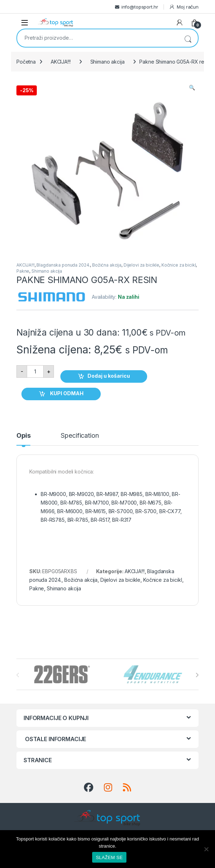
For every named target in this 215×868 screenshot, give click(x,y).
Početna (26, 62)
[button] (192, 88)
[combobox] (97, 38)
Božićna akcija (107, 265)
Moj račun (184, 7)
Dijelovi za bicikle (141, 265)
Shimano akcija (107, 62)
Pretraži (188, 38)
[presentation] (197, 675)
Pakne (23, 271)
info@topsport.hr (140, 7)
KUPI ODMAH (66, 393)
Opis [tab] (23, 436)
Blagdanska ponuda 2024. (63, 265)
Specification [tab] (80, 436)
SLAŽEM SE (109, 857)
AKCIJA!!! (61, 62)
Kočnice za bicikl (179, 265)
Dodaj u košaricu (109, 376)
